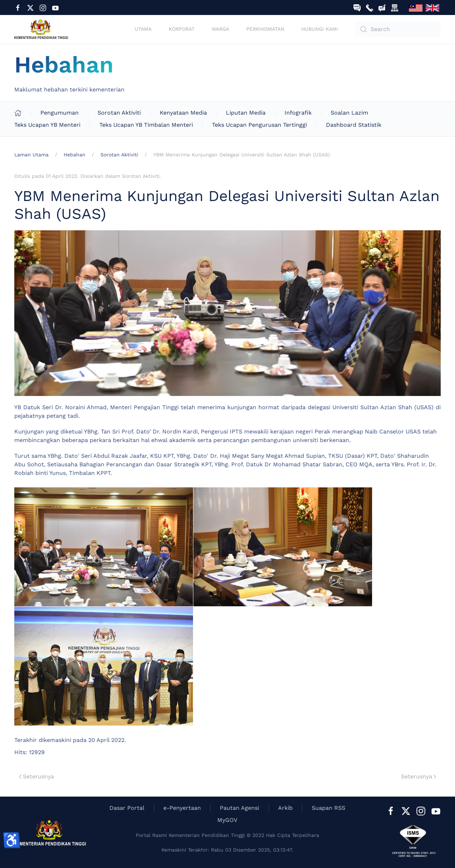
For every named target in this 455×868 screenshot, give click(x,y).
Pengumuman (60, 113)
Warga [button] (220, 29)
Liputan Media (246, 113)
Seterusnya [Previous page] (36, 776)
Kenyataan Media (183, 113)
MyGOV (227, 820)
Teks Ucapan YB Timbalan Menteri (146, 125)
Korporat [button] (182, 29)
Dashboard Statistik (354, 125)
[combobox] (398, 29)
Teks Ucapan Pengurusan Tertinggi (259, 125)
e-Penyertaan (182, 808)
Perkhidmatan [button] (265, 29)
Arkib (285, 808)
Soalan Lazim (349, 113)
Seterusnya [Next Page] (419, 776)
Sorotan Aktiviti (119, 113)
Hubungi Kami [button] (320, 29)
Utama (143, 29)
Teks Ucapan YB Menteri (47, 125)
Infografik (298, 113)
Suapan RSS (328, 808)
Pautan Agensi (239, 808)
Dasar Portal (127, 808)
